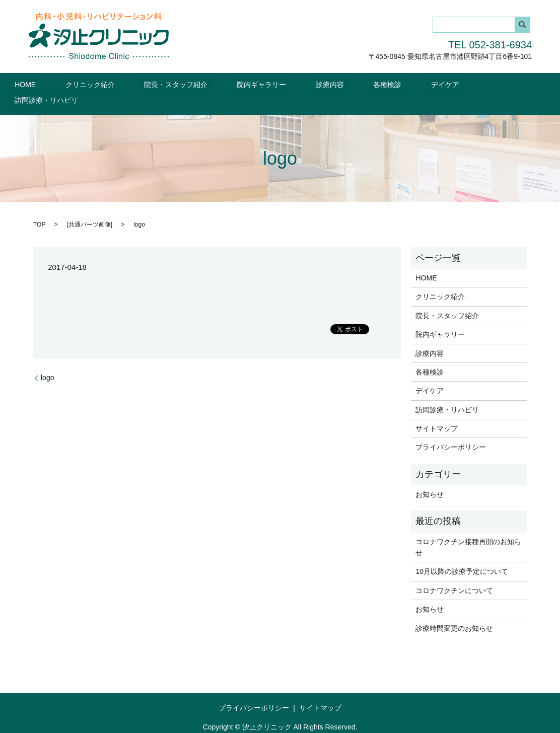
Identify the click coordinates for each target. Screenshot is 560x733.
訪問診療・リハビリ (473, 84)
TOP (39, 208)
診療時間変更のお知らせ (454, 612)
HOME (65, 84)
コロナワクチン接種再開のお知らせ (468, 531)
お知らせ (430, 478)
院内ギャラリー (264, 84)
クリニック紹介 (118, 84)
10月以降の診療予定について (462, 556)
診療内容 (320, 84)
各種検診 (365, 84)
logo (47, 361)
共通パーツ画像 (90, 208)
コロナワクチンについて (454, 574)
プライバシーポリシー (451, 431)
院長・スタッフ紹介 (191, 84)
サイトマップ (437, 412)
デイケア (410, 84)
